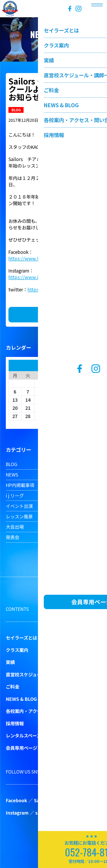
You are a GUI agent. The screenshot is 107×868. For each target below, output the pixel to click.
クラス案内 (17, 650)
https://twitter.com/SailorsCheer (62, 289)
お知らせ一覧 (53, 315)
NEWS (12, 475)
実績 (10, 662)
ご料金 (13, 687)
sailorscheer (49, 813)
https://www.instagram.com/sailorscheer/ (53, 277)
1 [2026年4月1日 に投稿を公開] (41, 383)
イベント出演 (19, 506)
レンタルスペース (23, 735)
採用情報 (15, 723)
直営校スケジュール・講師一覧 (37, 674)
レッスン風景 (19, 516)
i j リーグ (15, 495)
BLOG (12, 464)
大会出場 (15, 527)
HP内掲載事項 (20, 485)
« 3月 (52, 423)
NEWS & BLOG (21, 699)
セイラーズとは (21, 638)
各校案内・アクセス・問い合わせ (39, 711)
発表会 (13, 537)
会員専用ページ (22, 748)
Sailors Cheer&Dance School (66, 800)
